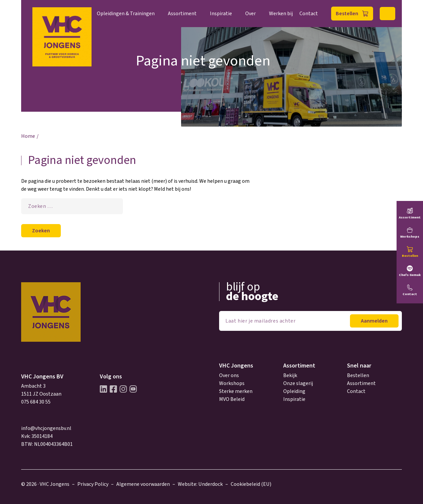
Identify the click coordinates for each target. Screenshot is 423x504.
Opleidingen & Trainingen (126, 14)
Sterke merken (236, 391)
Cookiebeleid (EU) (251, 484)
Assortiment (182, 14)
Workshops (232, 383)
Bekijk (290, 375)
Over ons (229, 375)
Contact (309, 14)
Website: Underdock (200, 484)
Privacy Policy (93, 484)
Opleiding (294, 391)
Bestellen (347, 14)
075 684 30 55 (36, 402)
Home (28, 136)
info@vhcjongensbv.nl (46, 428)
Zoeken (387, 14)
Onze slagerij (298, 383)
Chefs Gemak (410, 275)
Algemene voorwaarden (143, 484)
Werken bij (281, 14)
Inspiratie (221, 14)
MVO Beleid (232, 399)
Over (250, 14)
